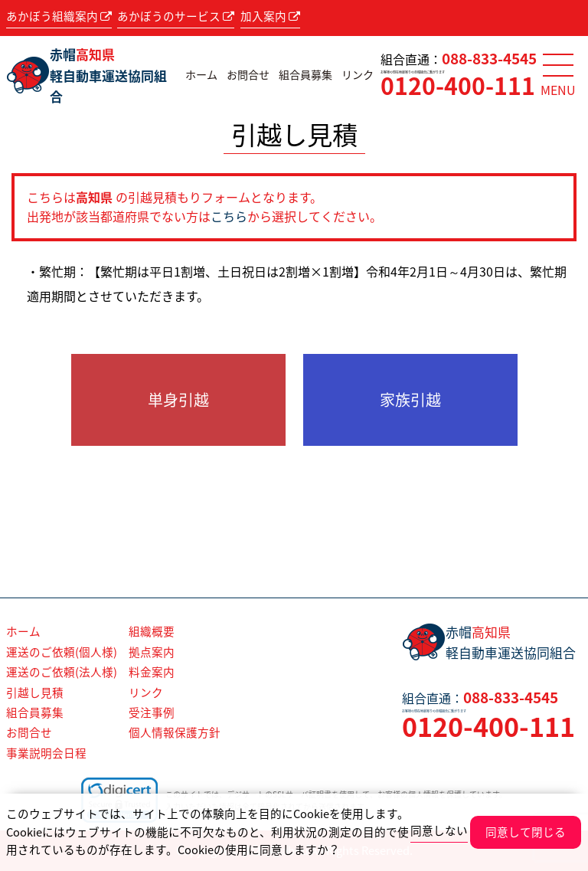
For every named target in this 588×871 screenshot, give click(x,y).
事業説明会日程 (46, 753)
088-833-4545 (489, 58)
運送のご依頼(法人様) (62, 672)
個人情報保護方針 (175, 732)
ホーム (201, 75)
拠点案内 (152, 652)
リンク (358, 75)
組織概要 (152, 631)
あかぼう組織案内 (59, 16)
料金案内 (152, 672)
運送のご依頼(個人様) (62, 652)
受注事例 (152, 712)
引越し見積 (35, 693)
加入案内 (270, 16)
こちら (229, 216)
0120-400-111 (458, 85)
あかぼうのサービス (176, 16)
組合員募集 (305, 75)
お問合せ (248, 75)
